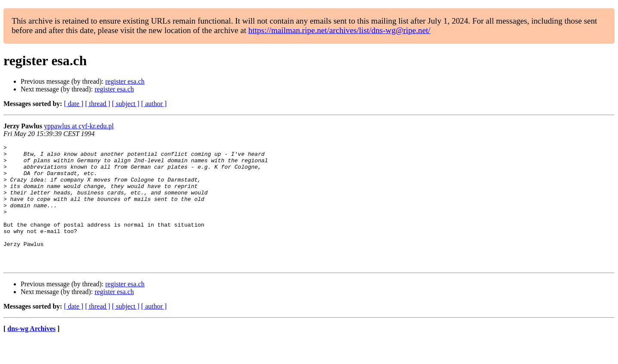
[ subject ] (126, 104)
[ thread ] (98, 104)
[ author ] (154, 104)
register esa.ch (125, 81)
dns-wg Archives (31, 353)
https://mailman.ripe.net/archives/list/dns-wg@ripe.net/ (339, 30)
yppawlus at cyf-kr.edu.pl (79, 126)
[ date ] (74, 104)
